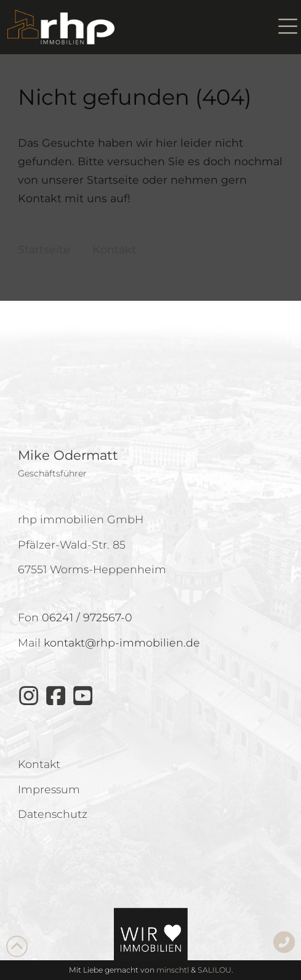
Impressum (180, 567)
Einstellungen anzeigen (151, 537)
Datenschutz (129, 567)
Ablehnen (150, 503)
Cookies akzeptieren (150, 469)
